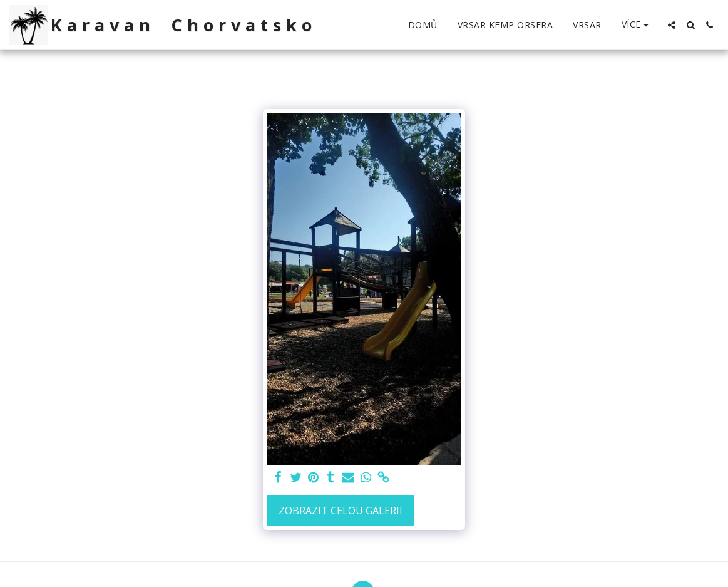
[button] (672, 25)
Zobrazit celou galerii (341, 511)
